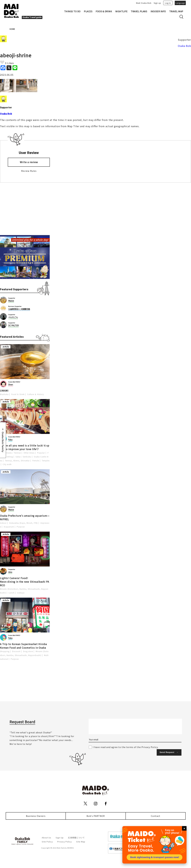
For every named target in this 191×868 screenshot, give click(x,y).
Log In (168, 3)
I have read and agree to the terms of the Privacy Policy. (126, 747)
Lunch (11, 593)
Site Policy (47, 842)
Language (180, 3)
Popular (41, 453)
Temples (46, 460)
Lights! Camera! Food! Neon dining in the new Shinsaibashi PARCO (25, 582)
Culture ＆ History (36, 394)
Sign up (157, 3)
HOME (12, 29)
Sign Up (60, 838)
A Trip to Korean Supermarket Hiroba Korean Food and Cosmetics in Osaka (23, 646)
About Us (46, 838)
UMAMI (4, 391)
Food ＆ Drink (18, 394)
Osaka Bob (184, 46)
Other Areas (29, 453)
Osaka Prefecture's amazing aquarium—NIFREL (25, 517)
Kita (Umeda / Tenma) (10, 453)
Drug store (28, 651)
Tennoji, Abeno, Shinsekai (17, 460)
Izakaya (21, 593)
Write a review (29, 162)
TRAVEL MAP (176, 11)
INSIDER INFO (158, 11)
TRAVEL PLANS (139, 11)
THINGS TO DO (72, 11)
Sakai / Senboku (23, 457)
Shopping (5, 651)
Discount (16, 651)
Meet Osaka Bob (144, 3)
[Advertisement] (25, 209)
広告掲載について (76, 838)
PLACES (88, 11)
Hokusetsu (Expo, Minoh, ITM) (24, 523)
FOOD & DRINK (104, 11)
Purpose (21, 527)
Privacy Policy (65, 842)
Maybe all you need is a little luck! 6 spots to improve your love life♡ (25, 447)
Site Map (81, 842)
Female (36, 460)
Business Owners (36, 816)
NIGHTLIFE (121, 11)
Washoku (4, 394)
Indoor (3, 523)
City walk (7, 464)
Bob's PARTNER (96, 816)
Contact (156, 816)
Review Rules (29, 171)
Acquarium (9, 527)
